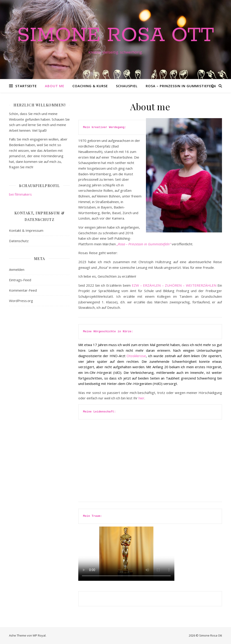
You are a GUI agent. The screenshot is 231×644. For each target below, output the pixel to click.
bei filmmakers (20, 194)
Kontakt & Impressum (26, 230)
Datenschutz (19, 241)
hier (141, 398)
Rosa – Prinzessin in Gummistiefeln (181, 86)
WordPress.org (21, 301)
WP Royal (39, 635)
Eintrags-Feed (20, 280)
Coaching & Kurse (90, 86)
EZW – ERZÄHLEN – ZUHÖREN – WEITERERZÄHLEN (173, 285)
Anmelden (17, 269)
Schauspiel (127, 86)
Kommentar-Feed (23, 290)
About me (55, 86)
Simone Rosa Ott (115, 35)
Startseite (26, 86)
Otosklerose (136, 356)
